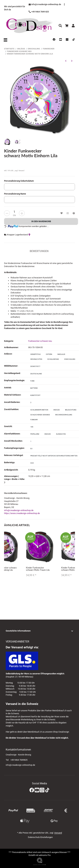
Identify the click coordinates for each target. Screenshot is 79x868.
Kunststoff (35, 395)
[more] (7, 213)
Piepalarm (35, 434)
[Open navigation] (5, 40)
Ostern (49, 354)
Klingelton (61, 434)
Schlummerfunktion (39, 410)
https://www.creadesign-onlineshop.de (22, 513)
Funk (32, 381)
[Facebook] (32, 790)
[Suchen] (60, 26)
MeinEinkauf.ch (59, 711)
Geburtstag (36, 354)
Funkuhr (34, 420)
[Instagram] (42, 790)
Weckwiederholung (64, 415)
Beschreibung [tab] (14, 251)
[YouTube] (37, 790)
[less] (22, 213)
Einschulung (70, 359)
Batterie (34, 388)
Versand (21, 171)
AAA (32, 463)
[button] (39, 631)
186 (32, 427)
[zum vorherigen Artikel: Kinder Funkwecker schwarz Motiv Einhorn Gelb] (66, 61)
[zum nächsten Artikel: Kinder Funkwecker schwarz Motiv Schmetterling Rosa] (72, 61)
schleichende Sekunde (40, 415)
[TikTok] (47, 790)
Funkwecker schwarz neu (40, 341)
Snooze (57, 410)
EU (31, 449)
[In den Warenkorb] (41, 221)
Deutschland (36, 374)
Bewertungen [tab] (39, 251)
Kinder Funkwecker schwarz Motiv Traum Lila (38, 569)
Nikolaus (61, 354)
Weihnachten (36, 359)
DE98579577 (35, 366)
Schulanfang (53, 359)
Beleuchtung (71, 410)
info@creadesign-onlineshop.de (19, 510)
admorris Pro (45, 855)
